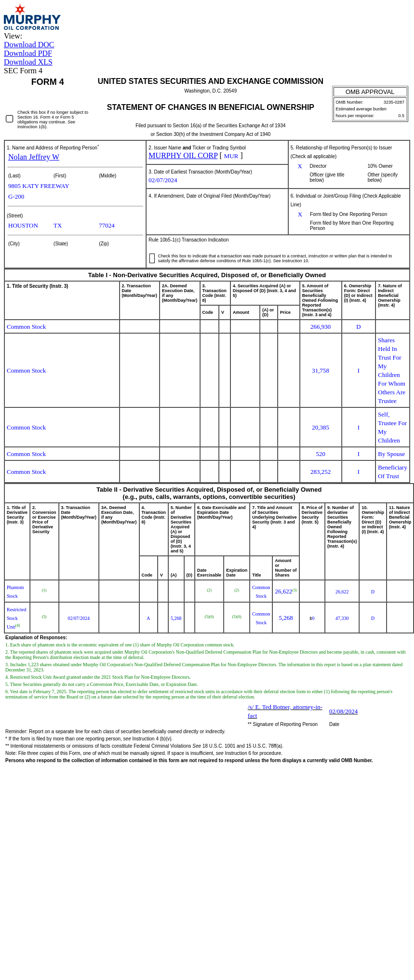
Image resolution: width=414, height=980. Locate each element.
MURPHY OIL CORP (183, 155)
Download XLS (28, 62)
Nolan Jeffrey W (34, 157)
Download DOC (29, 45)
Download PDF (28, 53)
